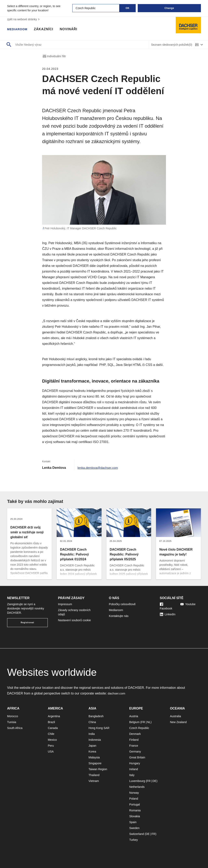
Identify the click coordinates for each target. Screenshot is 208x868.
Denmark (135, 734)
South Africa (15, 728)
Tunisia (12, 722)
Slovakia (135, 816)
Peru (51, 746)
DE (154, 781)
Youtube (188, 604)
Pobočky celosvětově (122, 604)
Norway (134, 793)
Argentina (54, 716)
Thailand (94, 775)
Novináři (71, 29)
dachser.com (117, 693)
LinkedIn (168, 614)
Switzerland (136, 834)
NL (149, 722)
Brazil (51, 722)
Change (169, 8)
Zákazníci (46, 29)
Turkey (133, 840)
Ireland (134, 769)
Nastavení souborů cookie (75, 620)
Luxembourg (137, 781)
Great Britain (137, 757)
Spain (133, 822)
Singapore (95, 763)
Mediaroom (18, 29)
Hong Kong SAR (99, 728)
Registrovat (27, 623)
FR (143, 722)
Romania (135, 810)
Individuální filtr (54, 56)
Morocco (13, 716)
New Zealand (178, 722)
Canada (53, 728)
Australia (175, 716)
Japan (92, 746)
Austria (134, 716)
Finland (134, 740)
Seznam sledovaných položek (172, 45)
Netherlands (137, 787)
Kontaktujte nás (119, 616)
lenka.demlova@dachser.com (99, 468)
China (92, 722)
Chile (51, 734)
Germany (135, 752)
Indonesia (95, 740)
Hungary (135, 763)
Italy (132, 775)
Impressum (65, 604)
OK (127, 8)
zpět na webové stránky (24, 19)
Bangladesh (96, 716)
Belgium (134, 722)
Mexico (52, 740)
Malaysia (94, 757)
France (134, 746)
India (92, 734)
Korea (92, 752)
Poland (134, 799)
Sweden (134, 828)
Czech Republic (139, 728)
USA (51, 752)
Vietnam (94, 781)
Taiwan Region (98, 769)
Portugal (134, 804)
